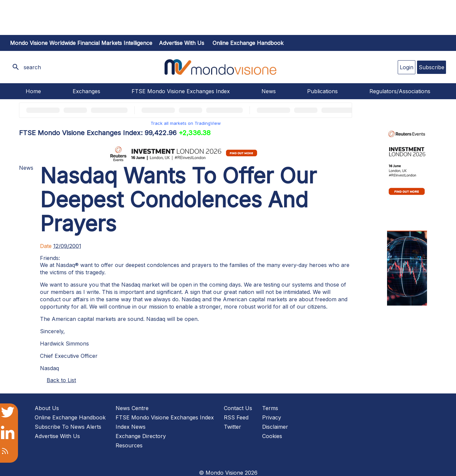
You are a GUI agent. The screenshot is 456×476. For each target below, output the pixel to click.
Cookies (272, 436)
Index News (131, 427)
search (32, 67)
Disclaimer (275, 427)
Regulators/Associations (400, 91)
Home (33, 91)
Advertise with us (182, 43)
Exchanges (86, 91)
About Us (47, 408)
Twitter (232, 427)
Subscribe (432, 67)
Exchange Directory (141, 436)
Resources (129, 445)
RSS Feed (236, 417)
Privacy (272, 417)
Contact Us (238, 408)
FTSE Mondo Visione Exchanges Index (181, 91)
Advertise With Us (57, 436)
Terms (270, 408)
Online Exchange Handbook (248, 43)
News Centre (132, 408)
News (269, 91)
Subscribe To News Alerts (68, 427)
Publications (322, 91)
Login (407, 67)
